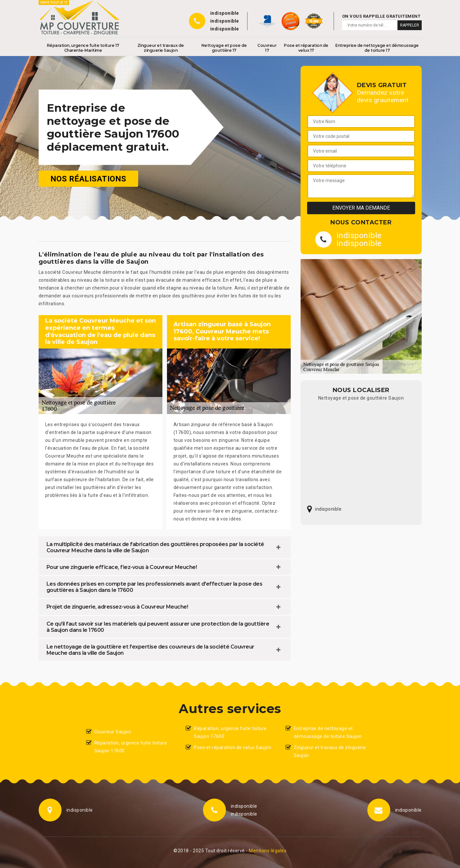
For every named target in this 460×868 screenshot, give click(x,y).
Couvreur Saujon (113, 732)
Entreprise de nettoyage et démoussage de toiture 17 (377, 48)
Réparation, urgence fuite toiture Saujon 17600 (131, 747)
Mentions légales (268, 851)
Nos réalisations (88, 179)
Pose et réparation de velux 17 (306, 48)
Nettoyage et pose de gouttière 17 (224, 48)
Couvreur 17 (267, 48)
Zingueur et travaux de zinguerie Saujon (161, 48)
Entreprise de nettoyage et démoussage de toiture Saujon (328, 732)
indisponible (225, 13)
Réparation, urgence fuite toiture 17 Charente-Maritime (83, 48)
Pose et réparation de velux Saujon (232, 747)
